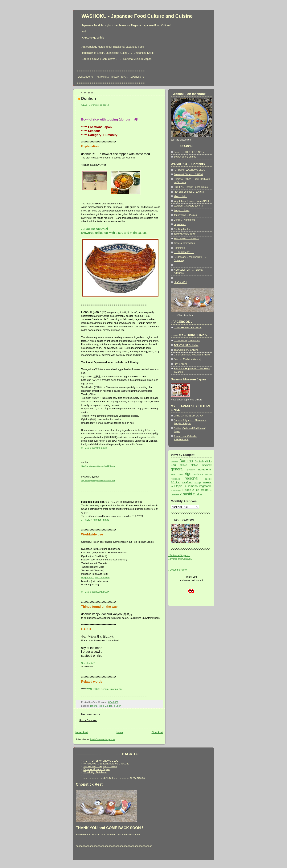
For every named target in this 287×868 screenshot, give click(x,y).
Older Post (157, 732)
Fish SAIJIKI (180, 364)
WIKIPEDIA (176, 490)
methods (198, 474)
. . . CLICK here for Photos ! (96, 520)
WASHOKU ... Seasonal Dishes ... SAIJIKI (107, 764)
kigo (188, 474)
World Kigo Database (95, 772)
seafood (187, 482)
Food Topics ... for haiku (187, 239)
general (93, 706)
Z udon (117, 706)
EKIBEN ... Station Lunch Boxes (191, 187)
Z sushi (186, 494)
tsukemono (191, 486)
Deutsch (199, 461)
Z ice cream (200, 490)
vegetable (205, 486)
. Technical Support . (179, 555)
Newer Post (82, 732)
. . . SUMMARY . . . (184, 252)
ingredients (205, 469)
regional (192, 478)
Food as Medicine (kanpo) (188, 359)
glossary (191, 470)
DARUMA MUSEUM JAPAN (189, 416)
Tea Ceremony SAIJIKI (186, 350)
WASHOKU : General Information (104, 689)
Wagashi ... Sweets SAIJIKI (188, 206)
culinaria (174, 461)
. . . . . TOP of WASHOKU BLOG (101, 761)
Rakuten (208, 474)
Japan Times (177, 474)
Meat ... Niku (181, 196)
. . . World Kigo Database (187, 341)
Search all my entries (185, 157)
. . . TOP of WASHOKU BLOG (190, 170)
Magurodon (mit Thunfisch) (95, 578)
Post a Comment (88, 720)
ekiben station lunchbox (196, 465)
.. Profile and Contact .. (180, 559)
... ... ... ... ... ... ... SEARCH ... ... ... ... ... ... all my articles (114, 778)
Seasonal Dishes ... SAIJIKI (188, 174)
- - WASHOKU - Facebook (188, 328)
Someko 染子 (88, 663)
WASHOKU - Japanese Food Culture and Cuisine (137, 16)
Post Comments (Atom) (102, 739)
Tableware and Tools (185, 234)
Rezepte (208, 479)
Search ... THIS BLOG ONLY (189, 152)
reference (175, 479)
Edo (173, 465)
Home (120, 732)
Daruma (186, 461)
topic (101, 706)
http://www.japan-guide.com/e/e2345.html (98, 480)
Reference (179, 248)
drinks (208, 461)
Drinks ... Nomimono (185, 220)
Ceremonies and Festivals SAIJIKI (192, 355)
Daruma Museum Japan (97, 769)
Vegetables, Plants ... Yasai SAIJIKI (193, 201)
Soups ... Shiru (182, 211)
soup (198, 482)
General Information (184, 243)
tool (173, 486)
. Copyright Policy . (178, 570)
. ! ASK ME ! (180, 282)
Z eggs (109, 706)
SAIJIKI (176, 482)
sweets (207, 482)
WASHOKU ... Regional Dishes (100, 766)
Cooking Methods (183, 229)
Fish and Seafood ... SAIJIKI (189, 192)
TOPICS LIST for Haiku (186, 345)
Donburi (89, 98)
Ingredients (180, 224)
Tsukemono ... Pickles (185, 215)
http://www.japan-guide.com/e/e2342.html (98, 466)
